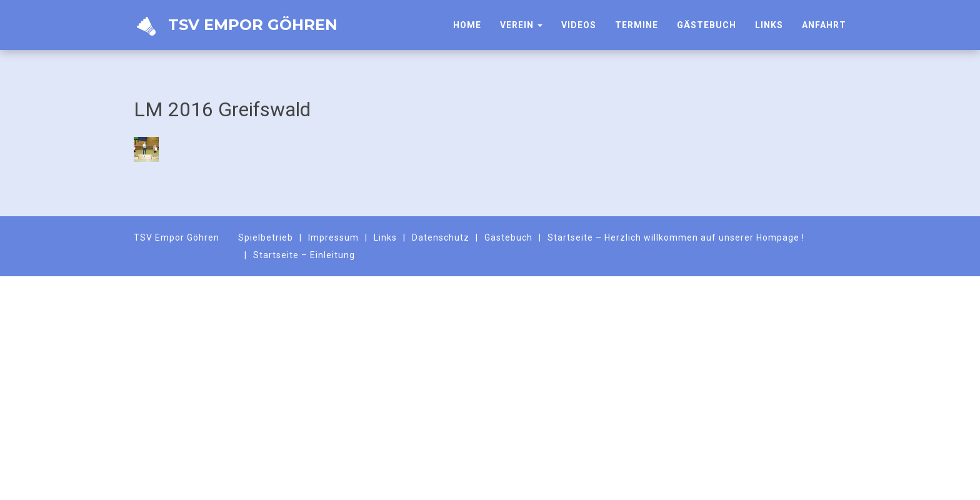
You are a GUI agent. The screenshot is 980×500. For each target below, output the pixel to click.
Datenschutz (441, 237)
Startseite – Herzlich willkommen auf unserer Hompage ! (676, 237)
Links (769, 25)
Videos (579, 25)
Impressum (333, 237)
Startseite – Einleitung (304, 255)
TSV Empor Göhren (236, 26)
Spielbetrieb (266, 237)
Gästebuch (707, 25)
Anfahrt (824, 25)
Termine (637, 25)
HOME (467, 25)
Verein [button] (521, 25)
